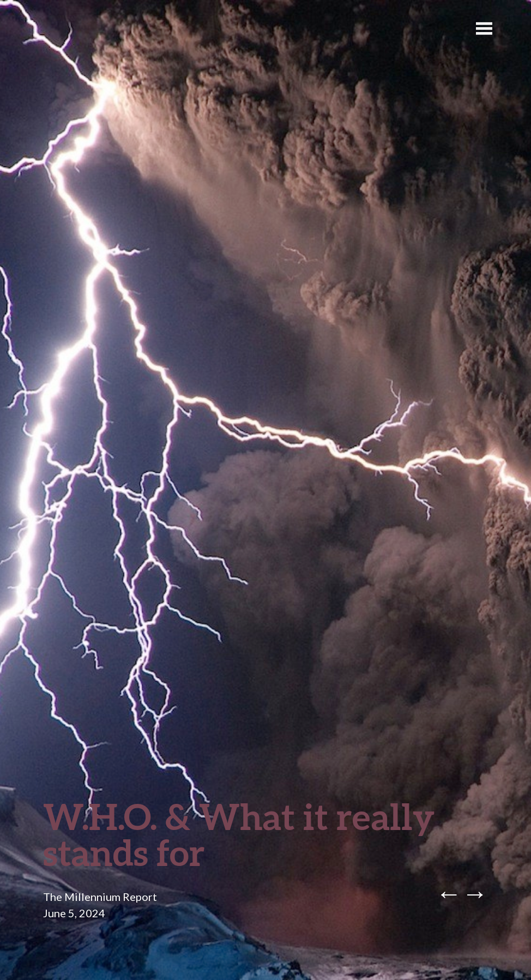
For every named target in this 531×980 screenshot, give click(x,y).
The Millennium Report (100, 897)
